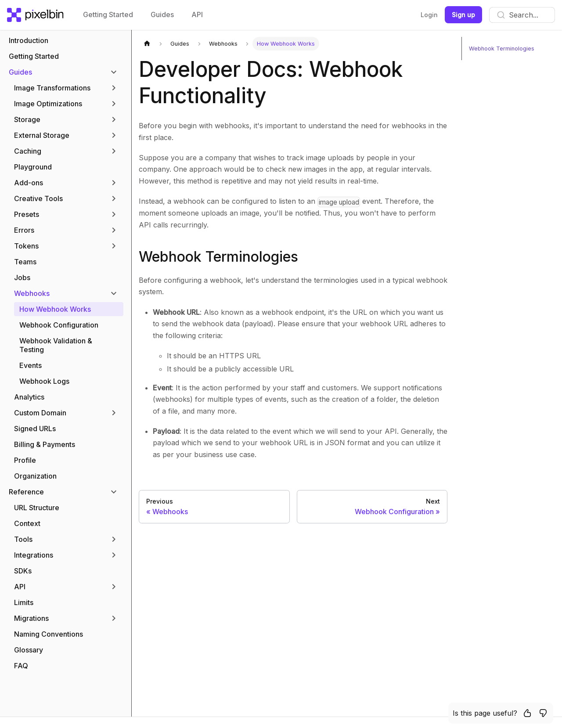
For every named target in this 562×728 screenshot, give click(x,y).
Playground (33, 167)
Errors (24, 230)
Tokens (26, 246)
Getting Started (108, 14)
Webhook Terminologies (218, 257)
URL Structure (37, 508)
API (197, 14)
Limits (24, 602)
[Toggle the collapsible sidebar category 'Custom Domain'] (114, 413)
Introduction (29, 40)
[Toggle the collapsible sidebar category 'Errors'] (114, 230)
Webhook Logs (44, 381)
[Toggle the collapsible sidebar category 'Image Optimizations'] (114, 104)
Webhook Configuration (59, 325)
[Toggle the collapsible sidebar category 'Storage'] (114, 119)
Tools (23, 539)
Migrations (31, 618)
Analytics (29, 397)
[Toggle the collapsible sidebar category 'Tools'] (114, 539)
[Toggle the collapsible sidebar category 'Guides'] (114, 72)
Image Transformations (52, 88)
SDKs (23, 571)
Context (27, 523)
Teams (25, 262)
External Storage (42, 135)
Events (31, 365)
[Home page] (147, 44)
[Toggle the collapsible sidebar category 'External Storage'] (114, 135)
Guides (162, 14)
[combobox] (522, 15)
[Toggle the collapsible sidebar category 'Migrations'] (114, 618)
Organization (35, 476)
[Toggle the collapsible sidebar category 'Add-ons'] (114, 183)
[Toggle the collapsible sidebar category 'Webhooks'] (114, 293)
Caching (28, 151)
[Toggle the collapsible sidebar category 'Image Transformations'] (114, 88)
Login (429, 15)
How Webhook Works (55, 309)
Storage (27, 119)
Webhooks (32, 293)
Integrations (34, 555)
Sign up (463, 15)
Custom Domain (40, 413)
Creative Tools (38, 198)
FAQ (21, 666)
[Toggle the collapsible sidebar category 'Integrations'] (114, 555)
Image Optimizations (48, 104)
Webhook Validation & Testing (56, 345)
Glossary (29, 650)
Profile (25, 460)
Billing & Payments (45, 444)
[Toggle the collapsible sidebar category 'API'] (114, 587)
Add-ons (29, 183)
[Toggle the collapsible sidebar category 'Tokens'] (114, 246)
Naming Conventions (49, 634)
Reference (26, 492)
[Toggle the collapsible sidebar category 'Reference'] (114, 492)
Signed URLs (35, 429)
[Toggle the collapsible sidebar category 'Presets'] (114, 214)
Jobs (22, 278)
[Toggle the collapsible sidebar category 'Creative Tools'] (114, 198)
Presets (27, 214)
